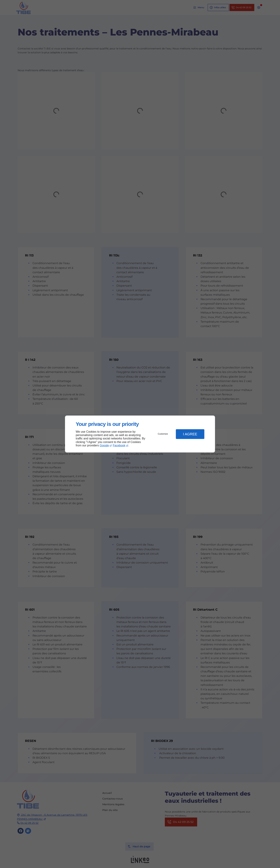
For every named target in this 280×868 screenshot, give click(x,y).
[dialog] (140, 434)
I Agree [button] (190, 434)
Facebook (119, 445)
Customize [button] (163, 434)
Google (104, 445)
